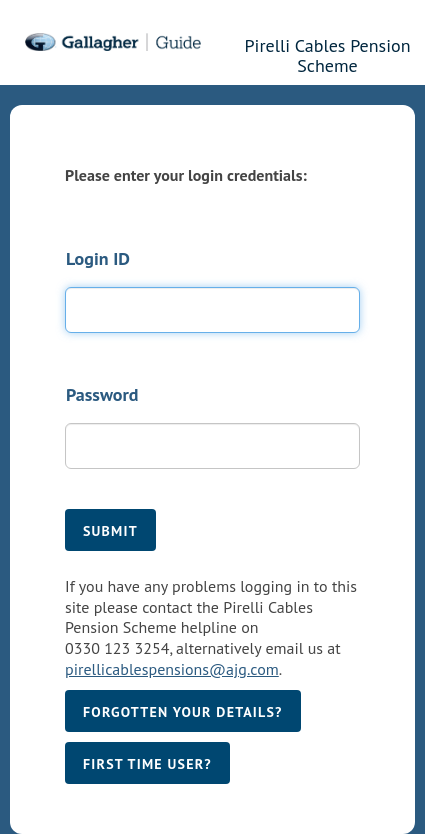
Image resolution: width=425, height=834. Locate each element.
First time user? (147, 764)
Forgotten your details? (183, 712)
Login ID (98, 258)
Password (102, 394)
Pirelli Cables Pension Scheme (328, 52)
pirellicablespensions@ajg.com (172, 669)
